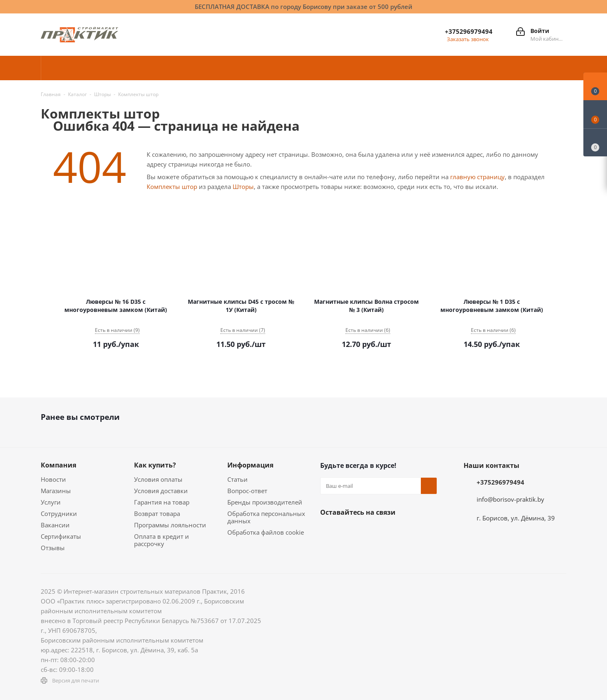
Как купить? (155, 465)
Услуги (51, 502)
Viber (328, 552)
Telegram (389, 531)
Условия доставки (161, 491)
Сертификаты (61, 536)
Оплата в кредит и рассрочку (162, 540)
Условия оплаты (158, 479)
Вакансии (55, 525)
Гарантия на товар (162, 502)
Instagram (369, 531)
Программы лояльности (170, 525)
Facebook (349, 531)
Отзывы (53, 548)
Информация (250, 465)
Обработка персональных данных (266, 517)
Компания (58, 465)
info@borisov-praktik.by (510, 499)
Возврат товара (157, 513)
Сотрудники (59, 513)
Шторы (243, 187)
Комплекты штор (172, 187)
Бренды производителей (265, 502)
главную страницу (477, 177)
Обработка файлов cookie (266, 532)
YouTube (410, 531)
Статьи (238, 479)
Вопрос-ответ (247, 491)
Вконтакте (328, 531)
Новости (53, 479)
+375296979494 (469, 31)
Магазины (56, 491)
